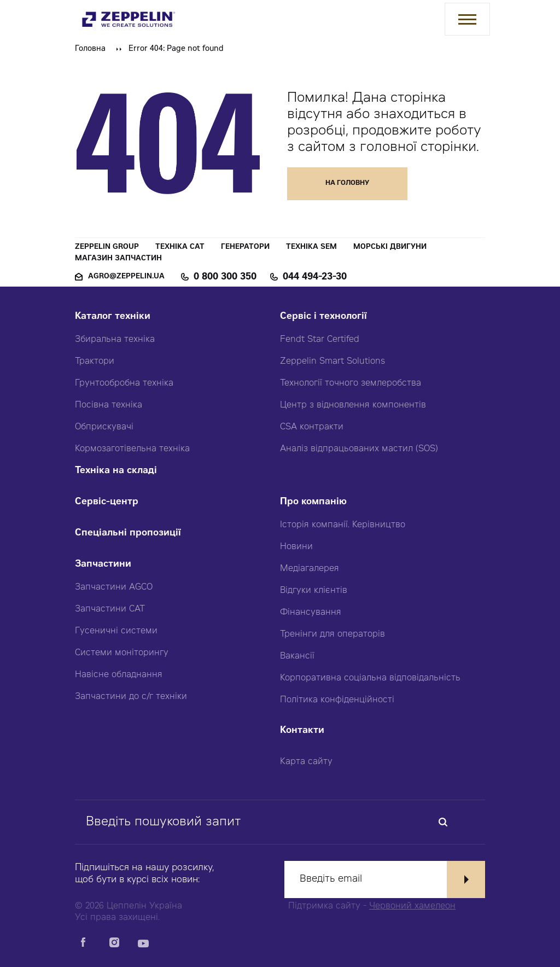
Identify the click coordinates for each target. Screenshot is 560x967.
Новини (296, 547)
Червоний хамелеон (412, 906)
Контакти (302, 731)
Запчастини (103, 565)
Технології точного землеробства (351, 383)
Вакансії (297, 656)
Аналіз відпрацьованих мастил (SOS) (359, 449)
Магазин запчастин (118, 259)
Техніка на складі (116, 471)
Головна (90, 49)
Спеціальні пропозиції (128, 534)
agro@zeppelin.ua (126, 277)
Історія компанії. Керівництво (343, 525)
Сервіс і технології (323, 317)
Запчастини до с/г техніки (131, 697)
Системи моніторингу (122, 653)
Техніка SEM (311, 247)
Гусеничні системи (116, 631)
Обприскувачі (104, 427)
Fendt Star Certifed (320, 340)
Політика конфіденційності (337, 700)
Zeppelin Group (107, 247)
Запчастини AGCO (114, 587)
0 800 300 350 (225, 277)
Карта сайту (306, 762)
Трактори (95, 362)
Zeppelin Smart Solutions (332, 362)
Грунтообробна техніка (124, 383)
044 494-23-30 (315, 277)
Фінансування (311, 613)
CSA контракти (312, 427)
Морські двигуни (390, 247)
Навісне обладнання (119, 675)
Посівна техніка (109, 405)
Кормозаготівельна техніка (132, 449)
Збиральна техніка (115, 340)
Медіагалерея (310, 569)
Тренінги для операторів (332, 634)
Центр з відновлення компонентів (353, 405)
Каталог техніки (113, 317)
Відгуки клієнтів (314, 591)
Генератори (245, 247)
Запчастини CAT (110, 609)
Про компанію (313, 502)
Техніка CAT (180, 247)
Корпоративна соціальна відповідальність (370, 678)
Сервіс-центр (107, 502)
